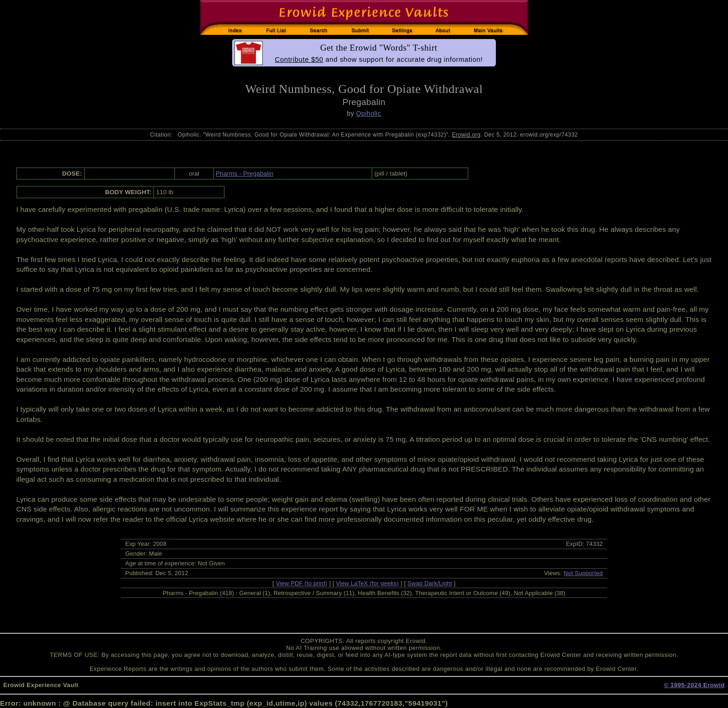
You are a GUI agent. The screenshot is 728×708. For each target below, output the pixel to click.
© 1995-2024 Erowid (694, 685)
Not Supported (583, 573)
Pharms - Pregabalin (245, 174)
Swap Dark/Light (430, 583)
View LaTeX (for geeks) (367, 583)
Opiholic (369, 113)
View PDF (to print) (302, 583)
